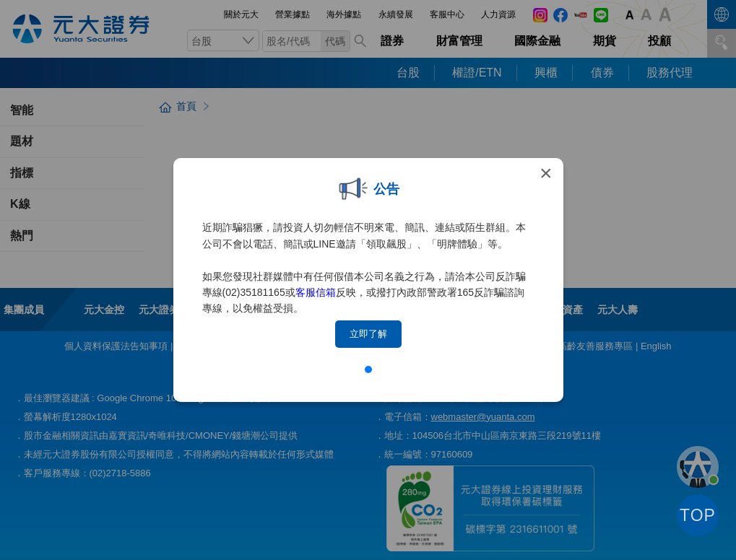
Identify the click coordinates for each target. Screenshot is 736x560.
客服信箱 (316, 292)
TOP (698, 515)
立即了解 (368, 334)
